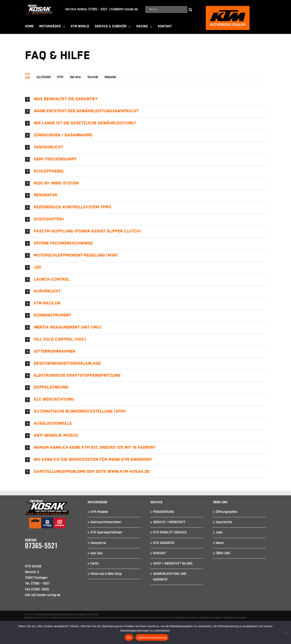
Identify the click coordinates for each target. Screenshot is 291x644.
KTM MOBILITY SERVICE (170, 532)
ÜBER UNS (223, 553)
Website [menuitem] (110, 77)
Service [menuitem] (75, 77)
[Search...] (166, 10)
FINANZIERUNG (163, 512)
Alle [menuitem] (28, 78)
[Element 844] (39, 6)
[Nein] (286, 632)
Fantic (95, 564)
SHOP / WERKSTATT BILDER (173, 564)
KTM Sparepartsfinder (106, 532)
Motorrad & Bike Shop (106, 574)
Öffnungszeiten (226, 512)
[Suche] (191, 10)
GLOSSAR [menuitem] (44, 77)
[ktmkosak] (228, 8)
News (220, 543)
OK (129, 638)
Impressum (30, 614)
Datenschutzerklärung (152, 638)
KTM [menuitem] (60, 77)
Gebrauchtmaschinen (106, 522)
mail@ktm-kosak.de (124, 9)
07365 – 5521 (98, 9)
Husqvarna (98, 543)
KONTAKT (159, 553)
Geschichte (224, 522)
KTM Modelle (99, 512)
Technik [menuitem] (93, 77)
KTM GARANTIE (164, 543)
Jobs (219, 532)
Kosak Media (42, 618)
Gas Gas (96, 553)
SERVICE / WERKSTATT (169, 522)
